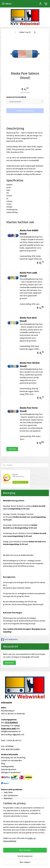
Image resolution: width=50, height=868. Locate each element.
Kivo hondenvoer (11, 796)
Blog (3, 764)
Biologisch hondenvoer (11, 773)
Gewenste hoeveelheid (16, 97)
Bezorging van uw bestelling (13, 758)
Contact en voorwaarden (11, 761)
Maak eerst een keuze (25, 111)
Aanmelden (9, 663)
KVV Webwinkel (9, 640)
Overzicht (12, 449)
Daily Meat (8, 792)
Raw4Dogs (8, 798)
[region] (25, 826)
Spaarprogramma (9, 769)
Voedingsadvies (8, 767)
